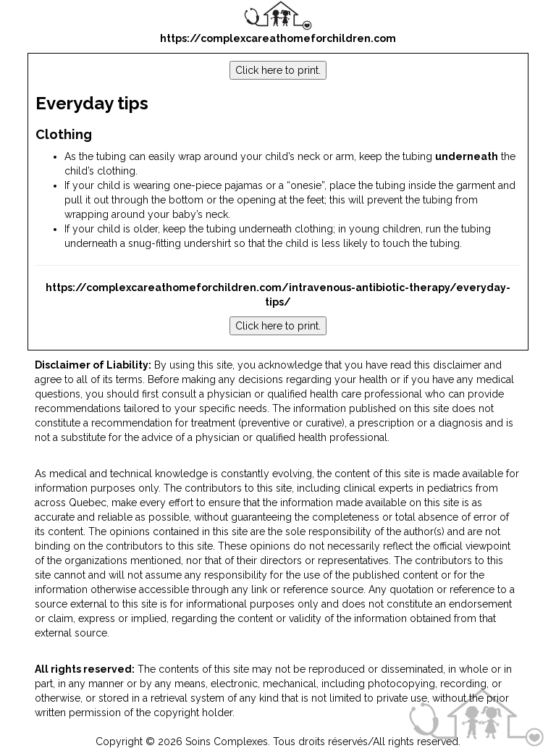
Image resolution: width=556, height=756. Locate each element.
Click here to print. (278, 70)
